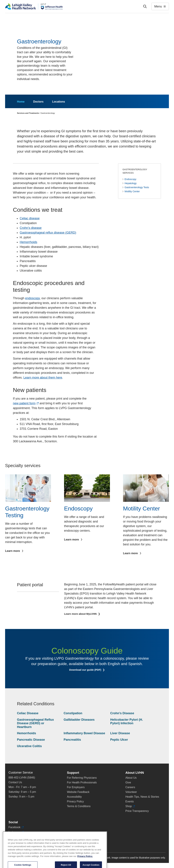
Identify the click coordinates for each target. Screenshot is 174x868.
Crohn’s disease (31, 228)
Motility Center (132, 191)
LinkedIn (15, 837)
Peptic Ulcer (119, 740)
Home (21, 102)
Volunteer (131, 792)
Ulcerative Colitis (29, 746)
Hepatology (131, 183)
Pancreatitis (72, 740)
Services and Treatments (28, 113)
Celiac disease (30, 218)
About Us (131, 778)
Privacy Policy (75, 801)
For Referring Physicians (82, 778)
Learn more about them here (43, 378)
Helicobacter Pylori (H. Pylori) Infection (127, 722)
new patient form (26, 403)
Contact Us (15, 782)
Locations (59, 102)
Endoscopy (130, 179)
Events (130, 801)
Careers (130, 787)
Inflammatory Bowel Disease (84, 733)
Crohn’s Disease (122, 713)
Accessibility (74, 797)
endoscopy (32, 298)
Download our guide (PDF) (89, 670)
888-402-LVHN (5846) (22, 778)
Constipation (73, 713)
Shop (130, 806)
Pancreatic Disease (31, 740)
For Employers (76, 787)
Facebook (16, 827)
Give (128, 782)
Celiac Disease (28, 713)
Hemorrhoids (28, 242)
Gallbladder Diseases (79, 720)
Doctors (38, 102)
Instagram (16, 832)
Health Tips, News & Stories (142, 797)
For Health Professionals (82, 782)
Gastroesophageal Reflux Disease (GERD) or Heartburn (35, 723)
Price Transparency (137, 811)
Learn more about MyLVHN (81, 614)
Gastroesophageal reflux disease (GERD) (48, 233)
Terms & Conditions (79, 806)
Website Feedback (78, 792)
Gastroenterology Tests (137, 187)
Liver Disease (120, 733)
